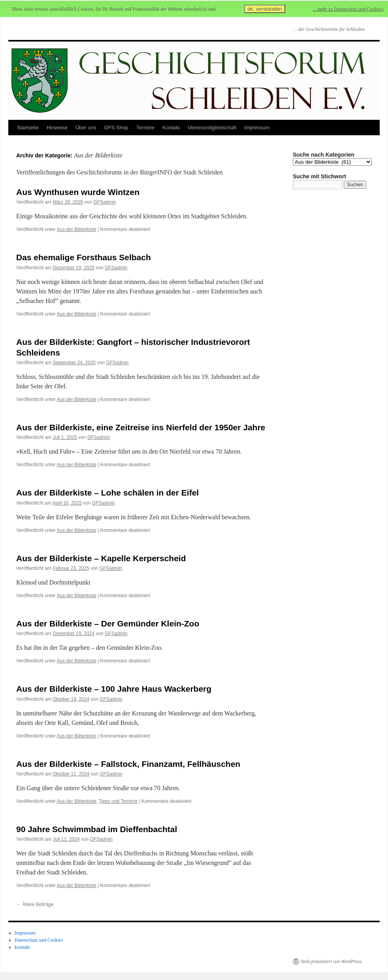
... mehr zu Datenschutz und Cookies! (348, 9)
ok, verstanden (265, 9)
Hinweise (57, 128)
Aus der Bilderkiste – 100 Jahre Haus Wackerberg (114, 689)
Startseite (28, 128)
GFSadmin (105, 202)
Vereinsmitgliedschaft (212, 128)
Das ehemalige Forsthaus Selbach (84, 257)
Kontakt (171, 128)
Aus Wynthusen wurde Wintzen (78, 192)
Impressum (257, 128)
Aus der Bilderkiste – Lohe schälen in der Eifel (107, 493)
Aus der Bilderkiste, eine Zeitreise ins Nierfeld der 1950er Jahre (141, 427)
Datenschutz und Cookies (39, 940)
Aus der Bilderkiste (77, 229)
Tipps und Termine (118, 801)
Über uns (86, 128)
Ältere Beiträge (35, 904)
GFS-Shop (116, 128)
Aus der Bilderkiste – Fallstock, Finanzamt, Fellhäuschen (128, 764)
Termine (145, 128)
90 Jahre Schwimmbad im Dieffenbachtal (97, 829)
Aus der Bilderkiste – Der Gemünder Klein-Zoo (108, 623)
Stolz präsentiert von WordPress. (332, 961)
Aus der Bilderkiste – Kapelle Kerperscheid (101, 558)
